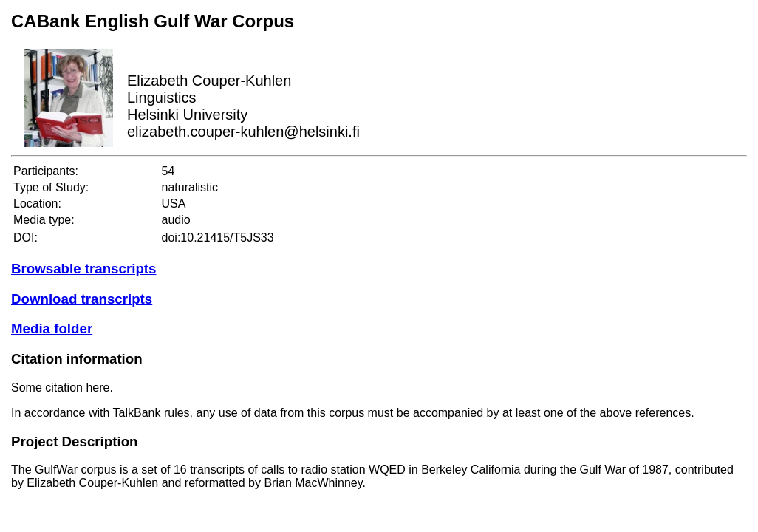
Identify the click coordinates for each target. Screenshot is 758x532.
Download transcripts (82, 299)
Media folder (52, 328)
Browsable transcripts (83, 269)
